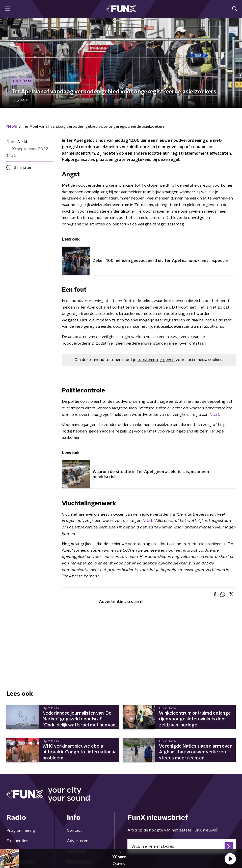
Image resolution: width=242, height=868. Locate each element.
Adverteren (78, 841)
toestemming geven (156, 360)
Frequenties (17, 841)
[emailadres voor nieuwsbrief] (182, 846)
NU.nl (214, 415)
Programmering (21, 830)
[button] (230, 859)
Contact (74, 830)
